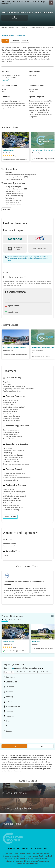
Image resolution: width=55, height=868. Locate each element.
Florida (20, 620)
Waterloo (9, 692)
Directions (5, 80)
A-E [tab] (17, 672)
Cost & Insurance (14, 28)
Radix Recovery (8, 150)
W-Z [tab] (47, 672)
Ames (8, 721)
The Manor (36, 642)
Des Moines (11, 677)
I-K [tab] (25, 672)
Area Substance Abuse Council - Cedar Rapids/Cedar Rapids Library (15, 347)
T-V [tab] (43, 672)
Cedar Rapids (11, 682)
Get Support (27, 848)
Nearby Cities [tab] (9, 672)
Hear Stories (14, 848)
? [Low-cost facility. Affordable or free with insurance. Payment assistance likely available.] (6, 277)
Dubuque (10, 711)
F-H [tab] (21, 672)
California (12, 620)
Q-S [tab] (38, 672)
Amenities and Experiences (37, 28)
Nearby (5, 620)
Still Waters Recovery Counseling (43, 347)
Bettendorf (10, 726)
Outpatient (5, 101)
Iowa (12, 668)
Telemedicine (13, 101)
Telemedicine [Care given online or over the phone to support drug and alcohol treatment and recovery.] (7, 384)
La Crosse (10, 716)
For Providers (41, 848)
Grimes (9, 731)
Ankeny (9, 702)
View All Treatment (10, 517)
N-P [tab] (34, 672)
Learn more (7, 601)
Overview (4, 28)
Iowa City (10, 697)
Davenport (10, 687)
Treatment (24, 28)
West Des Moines (13, 706)
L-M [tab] (29, 672)
